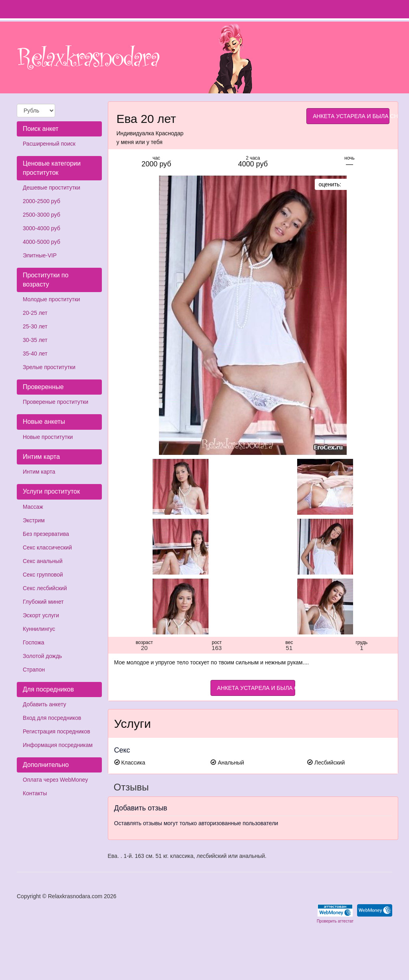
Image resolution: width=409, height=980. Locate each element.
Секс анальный (43, 561)
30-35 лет (35, 340)
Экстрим (34, 520)
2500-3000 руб (42, 215)
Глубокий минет (43, 602)
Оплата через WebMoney (55, 780)
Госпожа (34, 642)
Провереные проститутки (56, 402)
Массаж (33, 507)
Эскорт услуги (41, 615)
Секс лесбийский (45, 588)
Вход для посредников (52, 718)
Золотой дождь (42, 656)
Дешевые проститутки (52, 188)
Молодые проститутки (51, 299)
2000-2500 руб (42, 201)
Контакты (35, 793)
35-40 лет (35, 354)
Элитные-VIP (40, 255)
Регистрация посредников (57, 731)
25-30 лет (35, 326)
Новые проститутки (48, 437)
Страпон (34, 670)
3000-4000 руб (42, 228)
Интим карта (39, 472)
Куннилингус (39, 629)
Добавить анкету (44, 704)
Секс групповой (43, 575)
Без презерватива (46, 534)
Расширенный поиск (49, 144)
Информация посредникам (58, 745)
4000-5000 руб (42, 242)
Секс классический (47, 547)
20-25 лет (35, 313)
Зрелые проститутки (49, 367)
